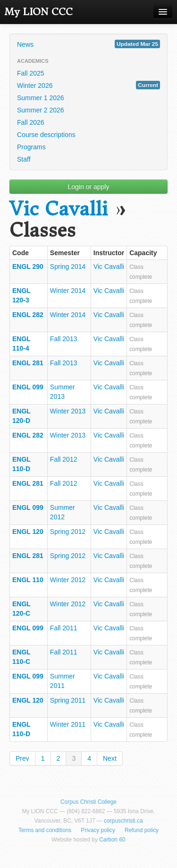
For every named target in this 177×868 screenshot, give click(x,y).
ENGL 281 (28, 363)
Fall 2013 (64, 339)
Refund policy (142, 830)
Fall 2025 (31, 73)
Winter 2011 (68, 724)
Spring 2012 (68, 532)
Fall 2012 (64, 459)
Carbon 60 (112, 840)
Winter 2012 (68, 580)
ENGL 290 (28, 266)
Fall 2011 (64, 628)
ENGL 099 (28, 387)
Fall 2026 (31, 122)
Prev (22, 758)
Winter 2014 (68, 291)
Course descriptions (46, 135)
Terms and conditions (45, 830)
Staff (24, 159)
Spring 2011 (68, 700)
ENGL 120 (28, 532)
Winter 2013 (68, 411)
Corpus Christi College (88, 802)
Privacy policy (98, 830)
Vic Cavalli (59, 209)
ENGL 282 (28, 315)
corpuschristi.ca (123, 821)
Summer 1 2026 (41, 98)
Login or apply (89, 187)
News (88, 44)
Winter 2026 (88, 85)
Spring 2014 (68, 266)
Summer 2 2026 (41, 110)
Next (110, 758)
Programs (31, 147)
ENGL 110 (28, 580)
